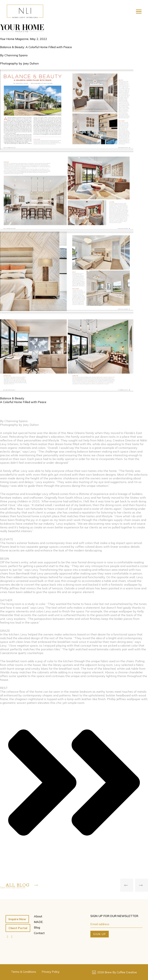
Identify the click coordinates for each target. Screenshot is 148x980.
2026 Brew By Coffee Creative (115, 972)
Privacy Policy (51, 972)
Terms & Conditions (24, 972)
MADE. (39, 922)
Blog (37, 927)
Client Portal (18, 928)
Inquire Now (17, 919)
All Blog (22, 885)
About (38, 916)
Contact (39, 933)
